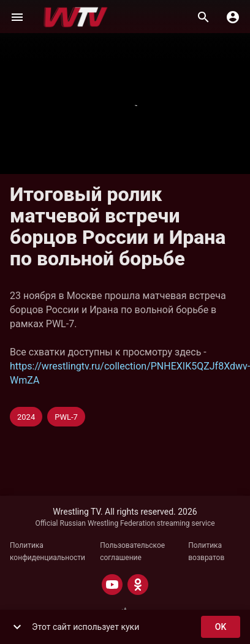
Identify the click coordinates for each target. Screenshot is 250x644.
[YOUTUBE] (112, 585)
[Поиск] (203, 17)
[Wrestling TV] (76, 17)
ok (221, 627)
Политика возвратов (206, 551)
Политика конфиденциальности (47, 551)
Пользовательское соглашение (132, 551)
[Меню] (17, 17)
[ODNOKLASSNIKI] (138, 585)
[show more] (17, 627)
